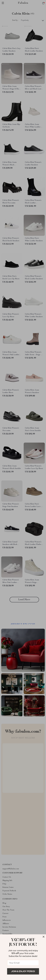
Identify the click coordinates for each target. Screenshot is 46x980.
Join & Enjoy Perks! (23, 971)
